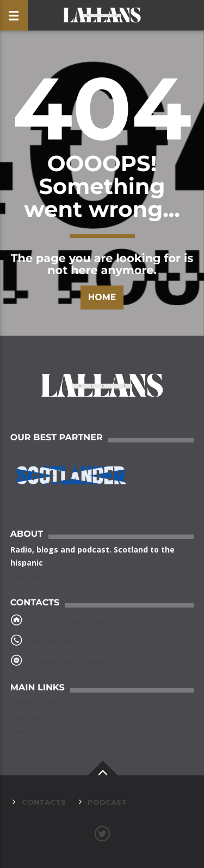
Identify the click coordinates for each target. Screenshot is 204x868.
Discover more (44, 577)
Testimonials (36, 730)
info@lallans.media (66, 661)
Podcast (107, 802)
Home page (33, 703)
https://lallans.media (70, 621)
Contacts (28, 744)
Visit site (32, 509)
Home (102, 297)
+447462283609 (57, 641)
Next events (35, 717)
